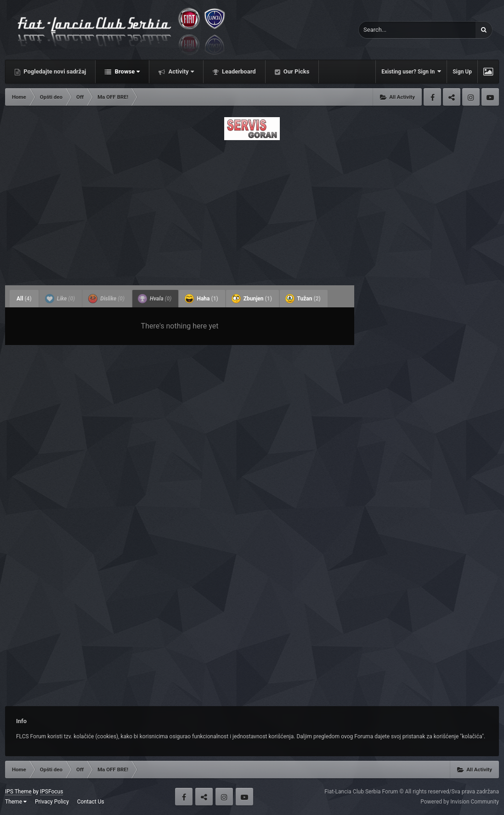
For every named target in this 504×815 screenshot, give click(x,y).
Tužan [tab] (303, 299)
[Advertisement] (252, 210)
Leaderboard (238, 71)
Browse (126, 71)
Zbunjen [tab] (252, 299)
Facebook (432, 97)
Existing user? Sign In (411, 71)
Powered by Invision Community (460, 802)
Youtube (490, 97)
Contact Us (91, 802)
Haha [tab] (201, 299)
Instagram (471, 97)
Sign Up (462, 72)
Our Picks (296, 71)
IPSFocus (51, 792)
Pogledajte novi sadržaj (54, 71)
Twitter (452, 97)
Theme (16, 802)
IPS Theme (18, 792)
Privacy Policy (52, 802)
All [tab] (24, 299)
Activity (180, 71)
